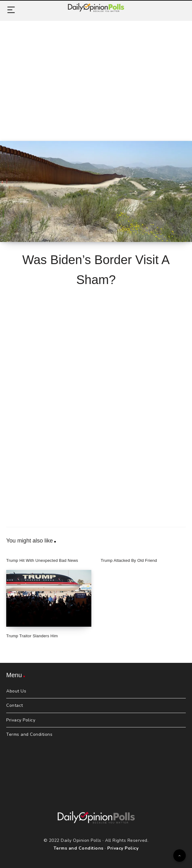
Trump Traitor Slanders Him (32, 636)
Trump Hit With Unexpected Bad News (42, 560)
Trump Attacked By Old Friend (129, 560)
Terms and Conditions (29, 734)
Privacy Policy (21, 720)
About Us (16, 691)
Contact (15, 705)
